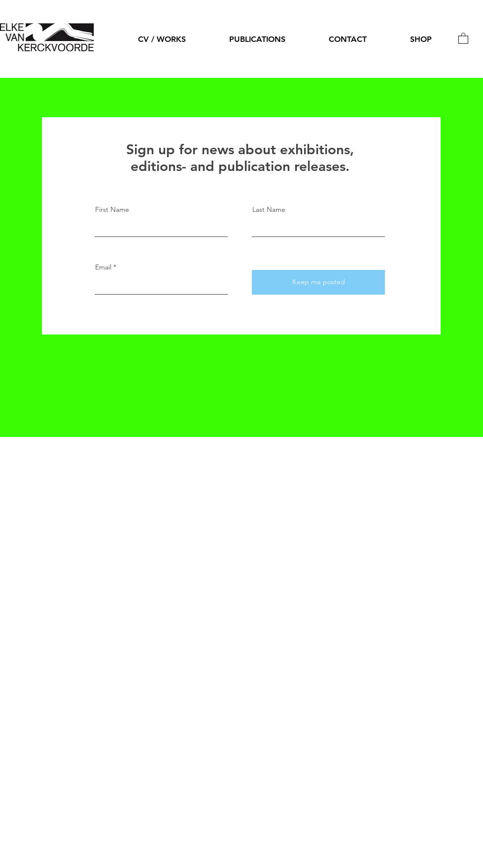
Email (103, 267)
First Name (112, 209)
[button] (463, 38)
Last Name (269, 209)
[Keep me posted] (318, 282)
